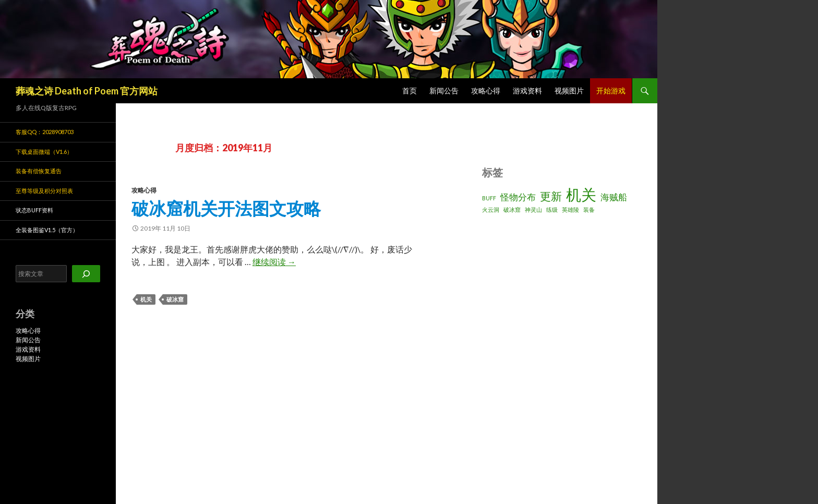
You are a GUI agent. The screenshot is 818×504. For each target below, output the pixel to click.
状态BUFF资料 (34, 210)
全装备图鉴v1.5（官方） (47, 230)
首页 (410, 91)
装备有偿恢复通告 (39, 171)
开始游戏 (611, 91)
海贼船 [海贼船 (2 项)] (614, 197)
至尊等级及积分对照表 (44, 191)
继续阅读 (274, 262)
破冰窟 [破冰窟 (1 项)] (512, 209)
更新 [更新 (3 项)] (551, 196)
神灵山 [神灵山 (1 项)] (533, 209)
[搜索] (86, 274)
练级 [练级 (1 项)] (552, 209)
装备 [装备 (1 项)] (589, 209)
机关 (146, 299)
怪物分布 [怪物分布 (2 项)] (518, 197)
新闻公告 (444, 91)
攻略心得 (486, 91)
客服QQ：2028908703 (45, 132)
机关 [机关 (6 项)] (581, 194)
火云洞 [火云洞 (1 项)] (491, 209)
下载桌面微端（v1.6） (44, 152)
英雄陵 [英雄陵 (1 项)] (570, 209)
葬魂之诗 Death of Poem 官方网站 (87, 91)
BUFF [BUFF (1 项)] (489, 198)
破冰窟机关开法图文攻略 (226, 208)
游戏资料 (527, 91)
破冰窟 (175, 299)
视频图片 (569, 91)
